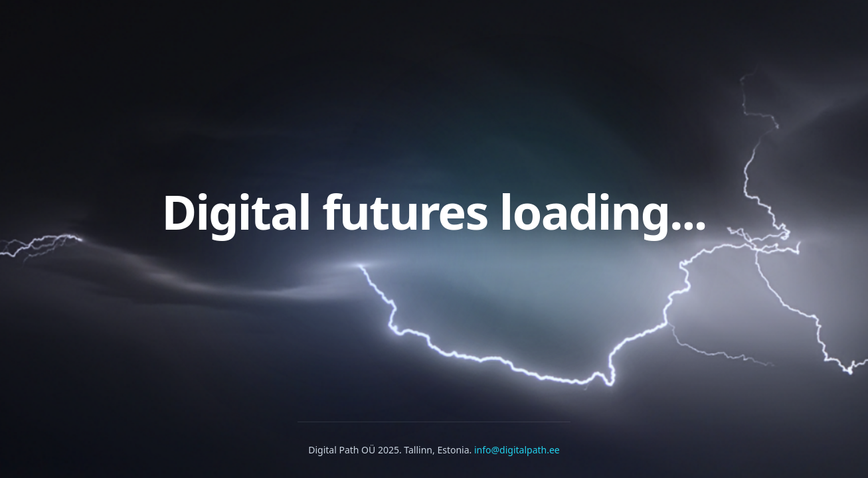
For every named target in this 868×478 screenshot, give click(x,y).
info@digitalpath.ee (517, 450)
